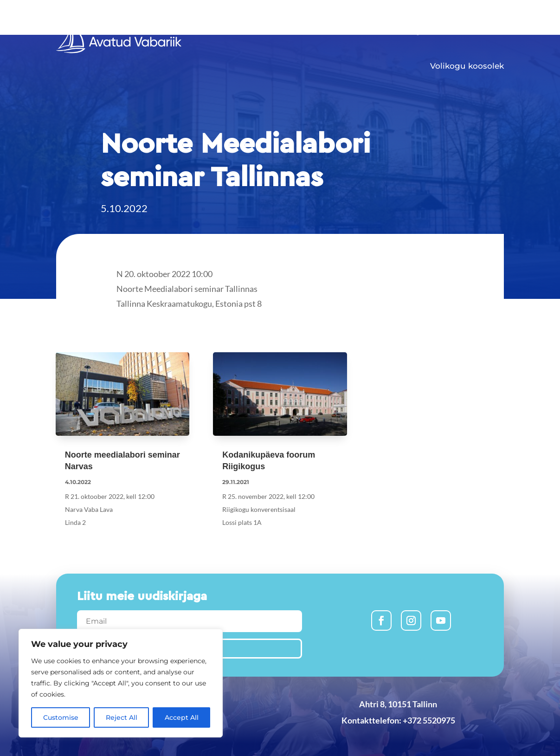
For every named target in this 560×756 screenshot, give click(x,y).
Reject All (122, 717)
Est (499, 13)
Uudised (343, 31)
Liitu (383, 31)
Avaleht (296, 31)
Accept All (182, 717)
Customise (61, 717)
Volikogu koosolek (467, 66)
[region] (121, 683)
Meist (484, 31)
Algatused (428, 31)
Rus (473, 13)
